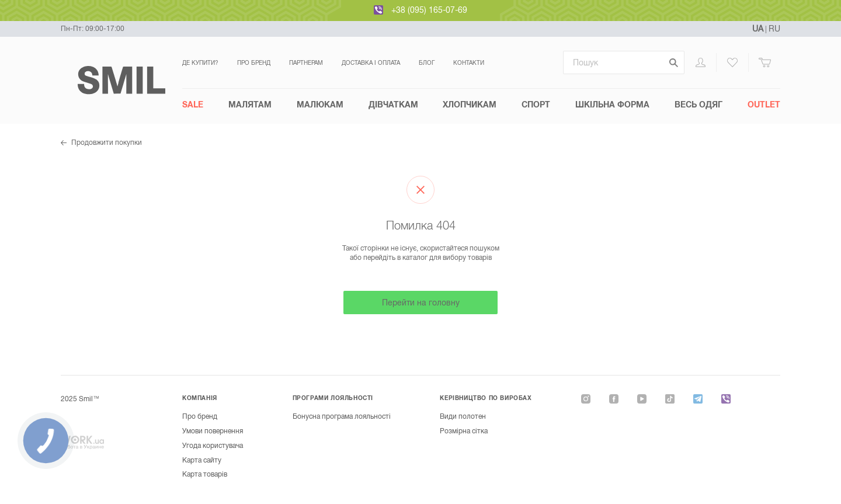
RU (774, 29)
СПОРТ (536, 105)
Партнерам (306, 63)
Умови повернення (213, 431)
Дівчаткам (393, 105)
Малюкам (320, 105)
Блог (427, 63)
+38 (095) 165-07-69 (429, 10)
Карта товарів (205, 474)
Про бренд (254, 63)
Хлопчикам (470, 105)
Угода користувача (213, 446)
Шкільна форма (612, 105)
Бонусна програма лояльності (342, 416)
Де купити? (200, 63)
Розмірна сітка (464, 431)
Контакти (469, 63)
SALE (193, 105)
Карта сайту (202, 460)
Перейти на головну (421, 303)
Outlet (764, 105)
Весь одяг (698, 105)
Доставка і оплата (371, 63)
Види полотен (463, 416)
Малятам (250, 105)
